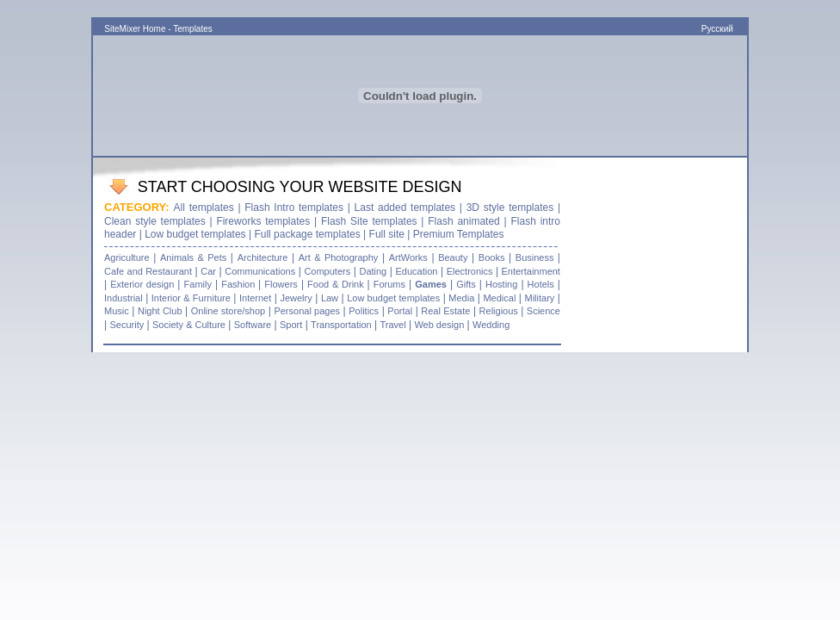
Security (127, 325)
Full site (387, 234)
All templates (204, 208)
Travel (392, 325)
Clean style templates (155, 221)
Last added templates (405, 208)
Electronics (470, 271)
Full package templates (307, 234)
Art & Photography (339, 257)
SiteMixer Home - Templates (158, 29)
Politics (364, 311)
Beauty (453, 257)
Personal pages (307, 311)
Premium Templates (459, 234)
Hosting (501, 284)
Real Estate (445, 311)
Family (198, 284)
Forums (389, 284)
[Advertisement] (420, 9)
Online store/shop (228, 311)
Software (253, 325)
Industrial (124, 298)
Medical (499, 298)
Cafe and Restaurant (148, 271)
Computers (327, 271)
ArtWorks (408, 257)
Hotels (541, 284)
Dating (373, 271)
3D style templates (510, 208)
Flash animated (464, 221)
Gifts (466, 284)
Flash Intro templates (296, 208)
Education (416, 271)
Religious (500, 311)
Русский (719, 29)
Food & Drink (337, 284)
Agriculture (127, 257)
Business (537, 257)
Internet (255, 298)
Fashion (240, 284)
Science (544, 311)
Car (208, 271)
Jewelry (296, 298)
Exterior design (142, 284)
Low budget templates (197, 234)
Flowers (281, 284)
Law (330, 298)
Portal (400, 311)
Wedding (491, 325)
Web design (439, 325)
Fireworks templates (265, 221)
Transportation (341, 325)
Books (492, 257)
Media (461, 298)
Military (539, 298)
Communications (260, 271)
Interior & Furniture (191, 298)
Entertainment (529, 271)
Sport (291, 325)
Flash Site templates (369, 221)
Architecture (263, 257)
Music (117, 311)
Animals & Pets (193, 257)
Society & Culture (189, 325)
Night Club (160, 311)
